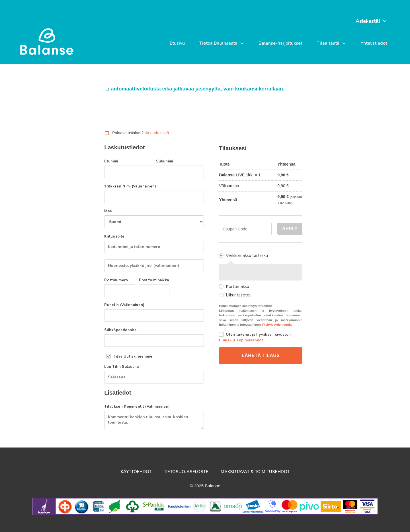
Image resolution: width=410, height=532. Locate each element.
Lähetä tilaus (261, 355)
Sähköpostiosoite (122, 330)
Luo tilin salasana (123, 367)
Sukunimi (166, 161)
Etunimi (113, 161)
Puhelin (124, 305)
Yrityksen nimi (130, 186)
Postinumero (118, 280)
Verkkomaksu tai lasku (247, 255)
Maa (109, 211)
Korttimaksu (237, 286)
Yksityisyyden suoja (277, 325)
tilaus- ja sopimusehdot (241, 340)
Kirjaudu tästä (157, 133)
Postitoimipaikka (154, 280)
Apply (290, 229)
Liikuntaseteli (239, 295)
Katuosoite (116, 237)
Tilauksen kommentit (137, 407)
